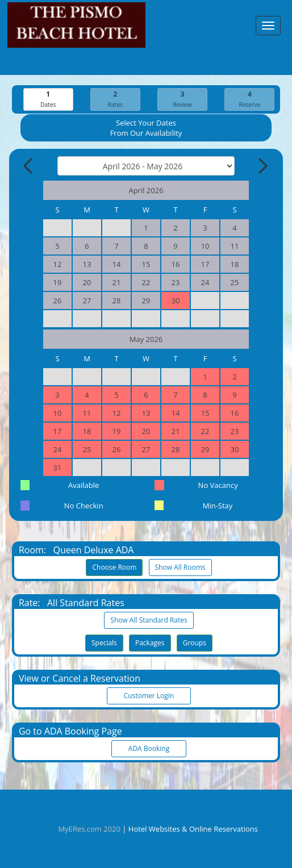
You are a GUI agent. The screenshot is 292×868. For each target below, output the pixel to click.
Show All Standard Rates (149, 620)
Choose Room (114, 567)
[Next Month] (262, 166)
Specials (104, 643)
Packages (150, 643)
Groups (195, 643)
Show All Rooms (180, 567)
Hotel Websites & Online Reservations (193, 829)
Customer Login (149, 696)
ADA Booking (149, 748)
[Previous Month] (29, 166)
